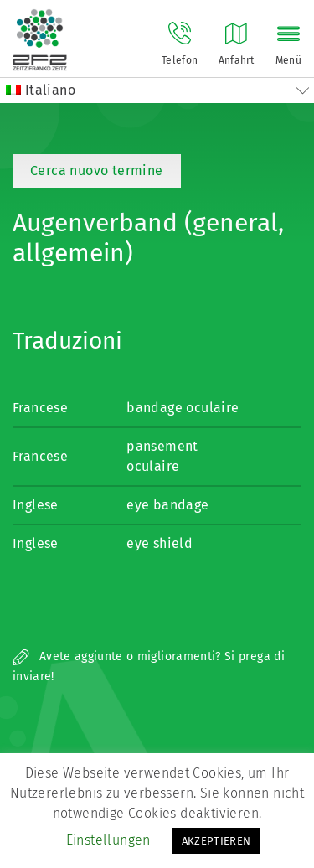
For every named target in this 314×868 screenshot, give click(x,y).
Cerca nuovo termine (97, 170)
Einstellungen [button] (108, 840)
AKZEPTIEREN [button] (216, 841)
